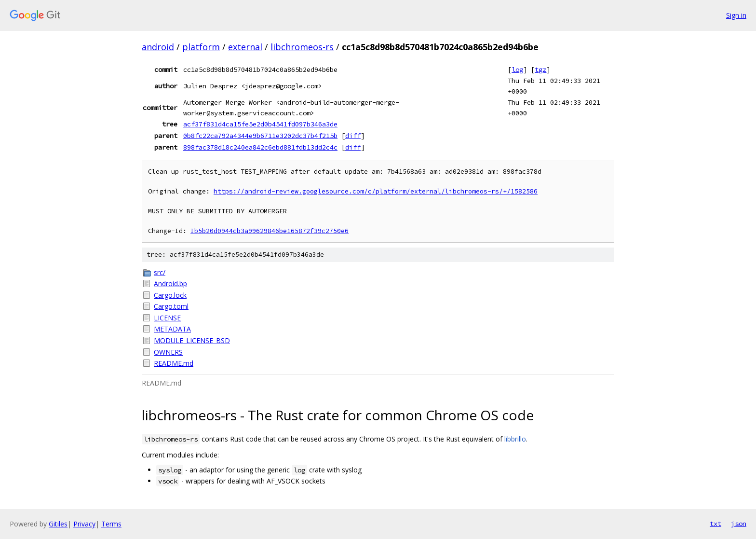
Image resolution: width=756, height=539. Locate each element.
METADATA (172, 329)
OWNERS (168, 352)
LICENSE (167, 318)
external (245, 47)
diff (353, 136)
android (158, 47)
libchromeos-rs (302, 47)
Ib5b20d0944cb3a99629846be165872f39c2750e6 (270, 231)
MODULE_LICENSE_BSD (192, 340)
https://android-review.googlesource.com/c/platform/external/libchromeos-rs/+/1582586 (376, 191)
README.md (174, 363)
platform (201, 47)
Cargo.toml (171, 306)
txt (715, 524)
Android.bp (170, 283)
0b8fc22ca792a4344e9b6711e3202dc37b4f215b (260, 136)
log (517, 69)
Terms (111, 524)
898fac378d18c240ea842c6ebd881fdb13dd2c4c (260, 147)
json (739, 524)
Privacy (84, 524)
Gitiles (58, 524)
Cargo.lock (170, 295)
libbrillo (515, 439)
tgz (540, 69)
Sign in (736, 15)
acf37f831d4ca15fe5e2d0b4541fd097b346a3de (260, 124)
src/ (160, 272)
